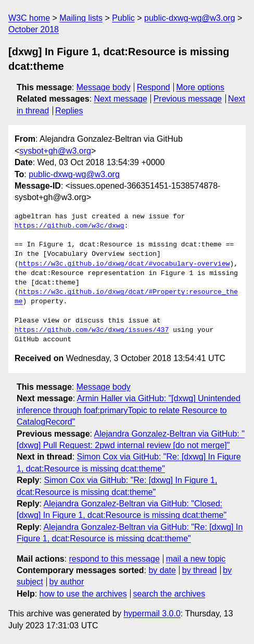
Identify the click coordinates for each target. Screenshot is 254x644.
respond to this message (114, 559)
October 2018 (34, 29)
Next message (121, 99)
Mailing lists (81, 18)
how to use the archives (83, 594)
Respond (154, 87)
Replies (69, 111)
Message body (104, 87)
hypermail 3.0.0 (152, 614)
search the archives (169, 594)
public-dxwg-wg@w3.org (190, 18)
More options (201, 87)
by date (162, 570)
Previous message (188, 99)
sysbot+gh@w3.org (55, 151)
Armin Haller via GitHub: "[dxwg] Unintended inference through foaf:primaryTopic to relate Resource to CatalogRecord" (129, 410)
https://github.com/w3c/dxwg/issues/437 (92, 330)
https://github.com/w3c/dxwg (69, 226)
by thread (200, 570)
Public (123, 18)
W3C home (29, 18)
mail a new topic (196, 559)
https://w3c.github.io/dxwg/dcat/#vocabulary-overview (124, 264)
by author (67, 582)
